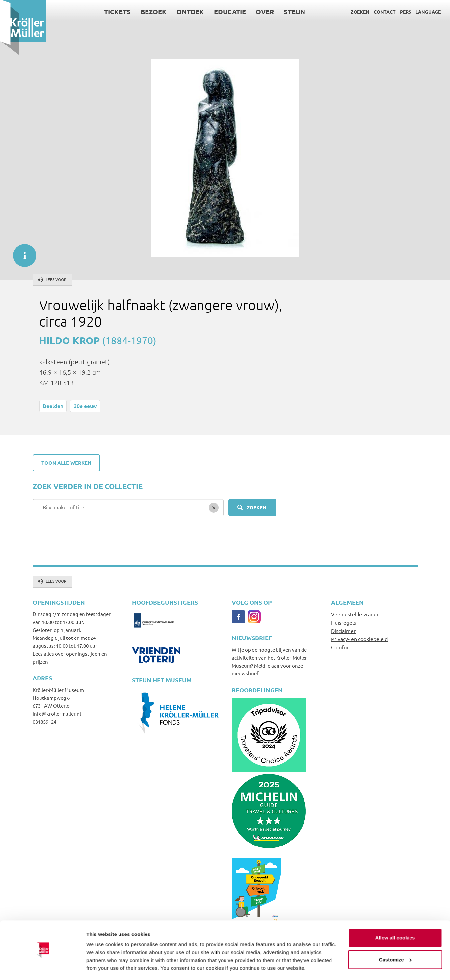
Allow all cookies (395, 919)
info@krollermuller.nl (57, 713)
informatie (21, 252)
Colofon (340, 647)
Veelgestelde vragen (355, 614)
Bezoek (154, 12)
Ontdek (190, 12)
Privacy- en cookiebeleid (359, 639)
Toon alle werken (66, 463)
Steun (294, 12)
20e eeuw (85, 406)
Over (265, 12)
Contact (385, 12)
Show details (102, 967)
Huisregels (344, 622)
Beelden (53, 406)
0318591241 (46, 721)
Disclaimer (343, 631)
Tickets (117, 12)
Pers (406, 12)
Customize (395, 940)
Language (428, 12)
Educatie (230, 12)
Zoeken (360, 12)
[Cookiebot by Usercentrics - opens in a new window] (43, 967)
